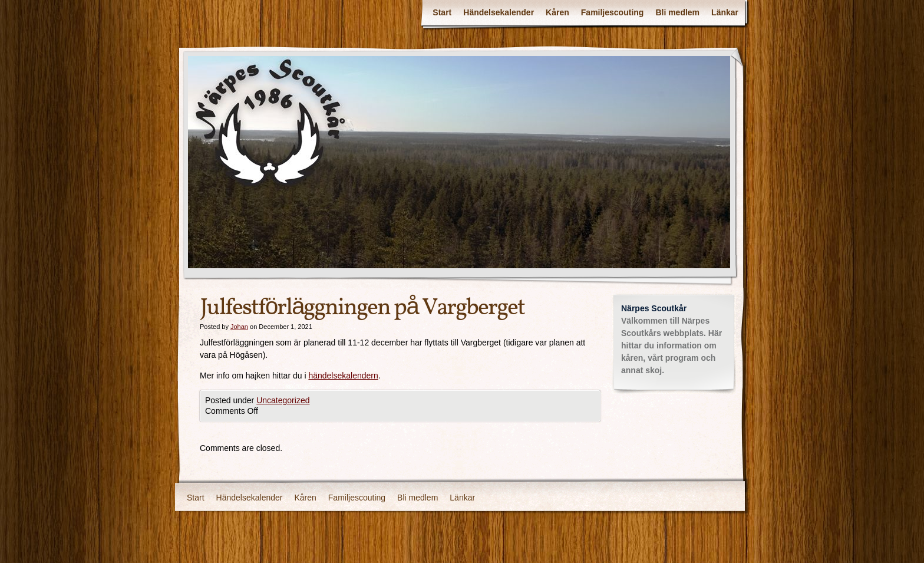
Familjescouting (613, 12)
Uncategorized (283, 400)
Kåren (557, 12)
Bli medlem (677, 12)
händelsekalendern (343, 376)
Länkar (725, 12)
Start (442, 12)
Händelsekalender (499, 12)
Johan (239, 327)
